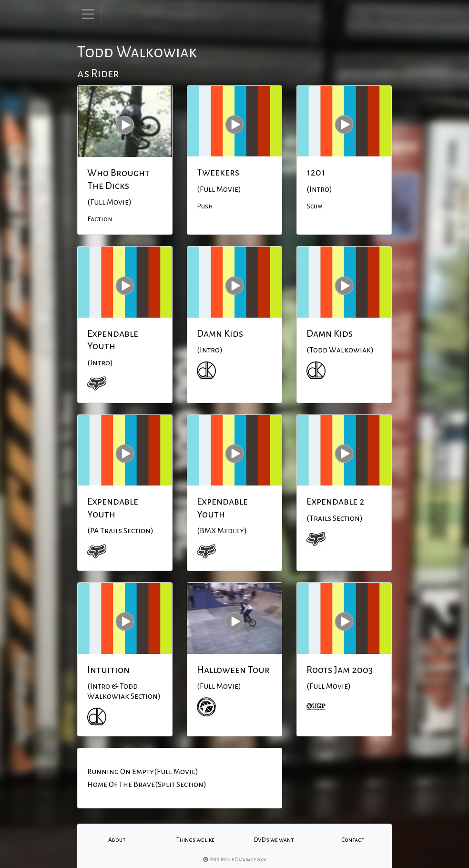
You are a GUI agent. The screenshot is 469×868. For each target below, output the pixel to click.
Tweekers (218, 172)
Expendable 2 (336, 501)
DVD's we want (274, 840)
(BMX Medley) (222, 531)
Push (205, 206)
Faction (100, 219)
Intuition (108, 670)
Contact (353, 840)
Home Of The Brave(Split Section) (147, 785)
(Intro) (319, 189)
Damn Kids (220, 333)
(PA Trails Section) (120, 531)
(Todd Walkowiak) (340, 350)
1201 (316, 172)
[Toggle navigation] (88, 14)
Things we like (195, 840)
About (117, 840)
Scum (315, 206)
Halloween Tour (233, 670)
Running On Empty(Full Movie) (143, 772)
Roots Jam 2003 (340, 670)
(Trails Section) (335, 518)
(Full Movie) (109, 202)
